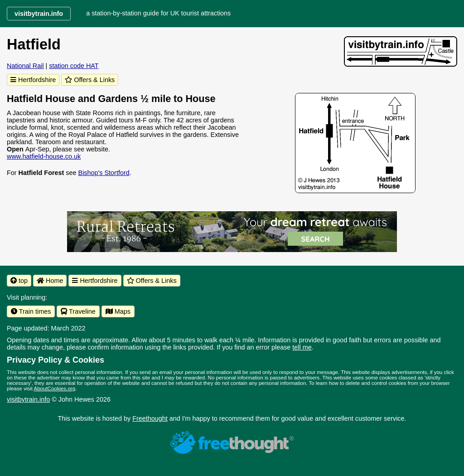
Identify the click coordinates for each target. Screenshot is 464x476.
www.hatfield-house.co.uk (44, 156)
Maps (118, 311)
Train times (31, 311)
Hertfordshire (33, 80)
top (19, 281)
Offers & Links (90, 80)
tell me (302, 347)
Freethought (150, 418)
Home (50, 281)
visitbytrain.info (28, 399)
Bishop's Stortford (104, 173)
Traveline (78, 311)
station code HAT (74, 66)
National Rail (25, 66)
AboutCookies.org (55, 389)
